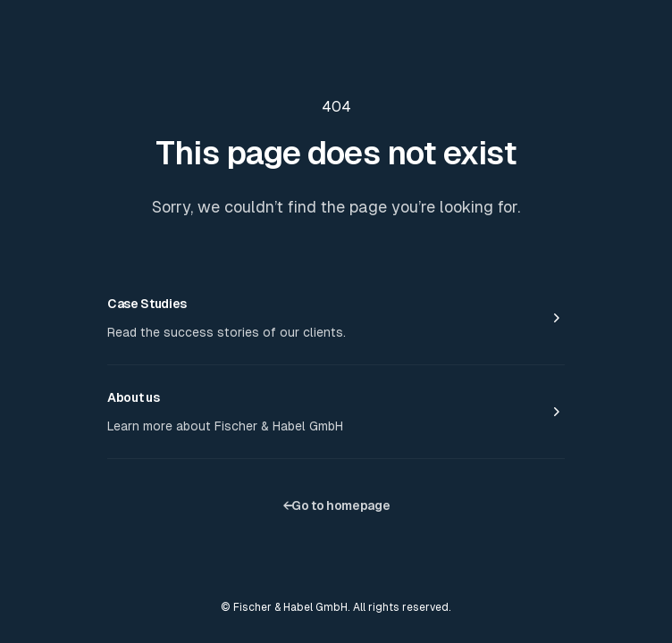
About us (133, 397)
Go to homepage (336, 505)
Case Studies (147, 304)
